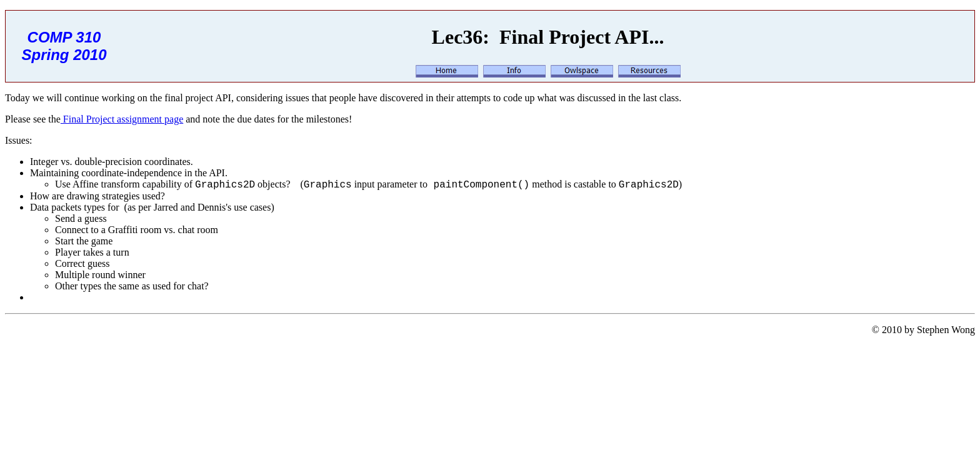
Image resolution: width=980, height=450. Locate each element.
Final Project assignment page (122, 119)
